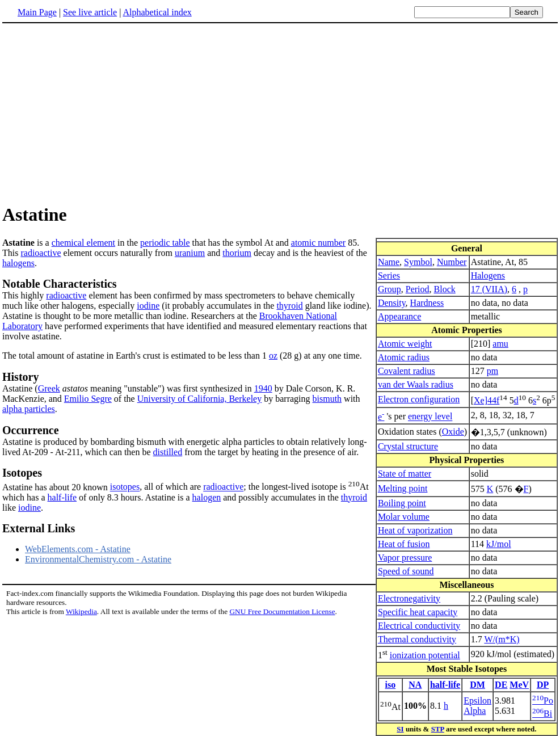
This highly (24, 295)
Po (543, 701)
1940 (263, 388)
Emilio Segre (88, 399)
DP (543, 685)
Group (390, 289)
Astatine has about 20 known (280, 479)
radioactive (41, 253)
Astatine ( (20, 388)
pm (492, 371)
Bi (542, 714)
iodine (148, 306)
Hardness (427, 303)
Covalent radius (407, 371)
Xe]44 (485, 400)
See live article (90, 12)
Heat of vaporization (415, 530)
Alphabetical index (157, 12)
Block (445, 289)
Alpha (475, 711)
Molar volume (404, 517)
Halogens (488, 276)
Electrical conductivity (419, 626)
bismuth (327, 399)
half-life (445, 685)
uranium (190, 253)
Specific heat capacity (418, 612)
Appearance (399, 316)
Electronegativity (409, 598)
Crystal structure (408, 446)
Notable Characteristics (60, 284)
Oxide (453, 432)
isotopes (125, 487)
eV (523, 685)
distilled (168, 452)
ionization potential (425, 655)
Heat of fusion (404, 544)
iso (391, 685)
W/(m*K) (502, 639)
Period (418, 289)
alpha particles (29, 409)
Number (452, 262)
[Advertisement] (98, 113)
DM (477, 685)
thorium (237, 253)
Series (389, 276)
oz (273, 356)
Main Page (37, 12)
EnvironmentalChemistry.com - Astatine (98, 559)
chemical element (83, 243)
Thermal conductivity (417, 639)
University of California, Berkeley (200, 399)
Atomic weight (405, 344)
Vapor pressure (405, 558)
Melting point (403, 488)
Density (392, 303)
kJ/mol (499, 544)
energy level (430, 417)
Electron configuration (419, 399)
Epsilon (477, 701)
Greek (49, 388)
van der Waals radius (416, 384)
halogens (18, 263)
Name (389, 262)
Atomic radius (404, 357)
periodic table (165, 243)
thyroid (289, 306)
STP (438, 729)
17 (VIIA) (489, 289)
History (20, 377)
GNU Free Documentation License (282, 611)
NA (415, 685)
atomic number (318, 243)
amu (500, 344)
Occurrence (31, 430)
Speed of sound (406, 571)
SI (400, 729)
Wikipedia (81, 611)
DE (501, 685)
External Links (39, 528)
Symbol (418, 262)
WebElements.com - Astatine (78, 549)
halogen (207, 497)
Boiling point (402, 503)
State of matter (405, 474)
